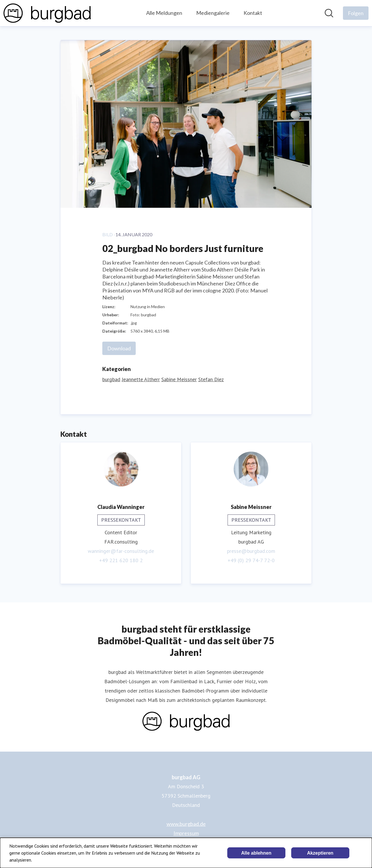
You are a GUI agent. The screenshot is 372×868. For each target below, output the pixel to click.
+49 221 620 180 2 (121, 560)
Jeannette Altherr (141, 379)
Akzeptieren (320, 853)
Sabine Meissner (179, 379)
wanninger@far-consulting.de (121, 551)
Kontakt (253, 13)
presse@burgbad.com (251, 551)
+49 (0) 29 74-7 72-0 (251, 560)
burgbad (111, 379)
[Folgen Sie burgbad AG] (356, 13)
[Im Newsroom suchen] (329, 13)
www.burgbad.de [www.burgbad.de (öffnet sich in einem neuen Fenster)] (186, 824)
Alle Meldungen (164, 13)
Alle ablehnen (256, 853)
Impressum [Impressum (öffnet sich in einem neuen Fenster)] (186, 833)
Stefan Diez (211, 379)
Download (119, 348)
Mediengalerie (213, 13)
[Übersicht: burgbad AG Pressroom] (47, 13)
